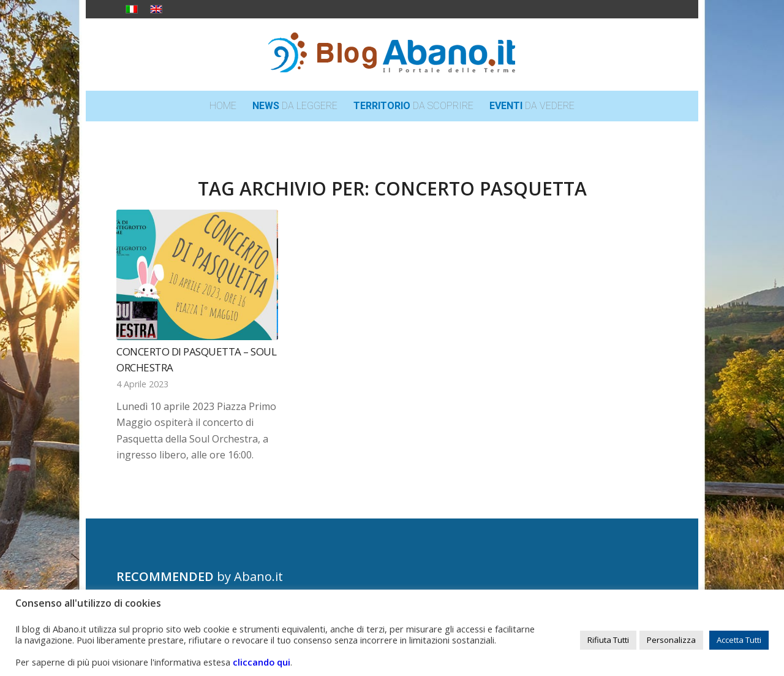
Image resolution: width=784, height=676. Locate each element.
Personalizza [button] (671, 640)
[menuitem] (223, 106)
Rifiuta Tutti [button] (608, 640)
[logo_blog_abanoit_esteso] (392, 55)
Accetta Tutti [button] (739, 640)
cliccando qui (262, 662)
